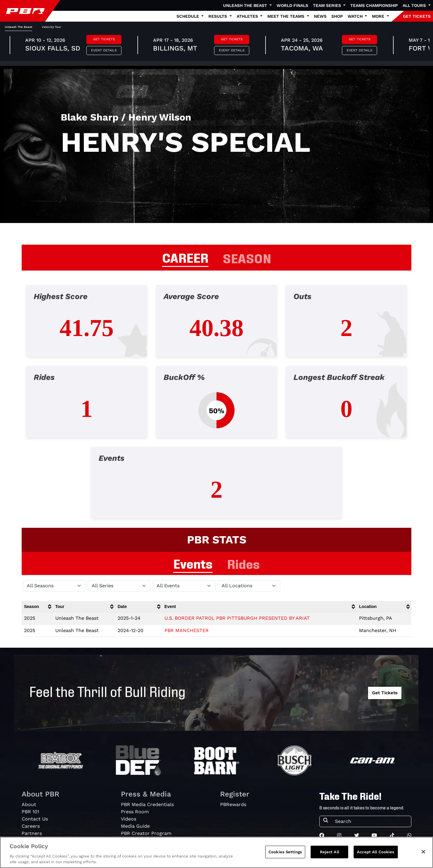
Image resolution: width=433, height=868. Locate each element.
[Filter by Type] (184, 586)
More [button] (379, 16)
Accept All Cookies (376, 852)
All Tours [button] (415, 5)
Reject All (330, 852)
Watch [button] (356, 16)
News (320, 16)
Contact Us (35, 819)
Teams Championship (374, 5)
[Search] (371, 821)
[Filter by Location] (249, 586)
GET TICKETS (417, 16)
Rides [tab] (243, 563)
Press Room (135, 812)
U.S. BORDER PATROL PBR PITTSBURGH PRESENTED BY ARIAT (237, 618)
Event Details (104, 50)
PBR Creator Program (146, 833)
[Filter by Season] (54, 586)
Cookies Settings (285, 852)
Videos (129, 819)
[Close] (423, 852)
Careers (31, 826)
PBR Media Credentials (147, 804)
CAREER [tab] (185, 257)
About (29, 804)
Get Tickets (104, 39)
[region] (216, 852)
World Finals (292, 5)
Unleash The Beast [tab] (18, 27)
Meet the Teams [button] (286, 16)
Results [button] (218, 16)
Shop (337, 16)
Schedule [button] (188, 16)
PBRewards (233, 804)
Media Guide (135, 826)
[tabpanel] (216, 406)
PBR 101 (30, 812)
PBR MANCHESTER (187, 630)
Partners (32, 833)
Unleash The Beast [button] (246, 5)
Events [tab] (193, 563)
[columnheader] (37, 607)
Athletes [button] (248, 16)
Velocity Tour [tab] (51, 27)
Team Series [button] (328, 5)
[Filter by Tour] (119, 586)
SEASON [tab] (247, 258)
